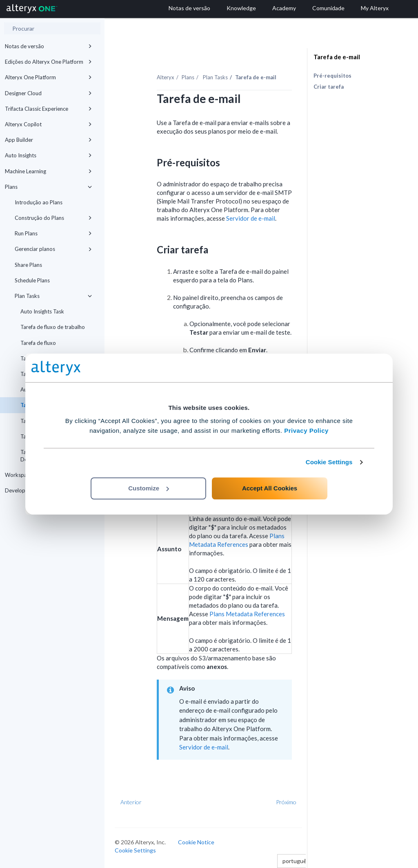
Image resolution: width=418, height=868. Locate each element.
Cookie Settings (329, 462)
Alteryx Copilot (48, 124)
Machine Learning (48, 171)
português (298, 861)
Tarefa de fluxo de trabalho (53, 327)
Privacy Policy (306, 431)
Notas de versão (48, 46)
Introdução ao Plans (39, 202)
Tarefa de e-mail (337, 57)
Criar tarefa (329, 87)
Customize (149, 488)
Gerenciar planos (53, 249)
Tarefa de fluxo (38, 343)
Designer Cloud (48, 93)
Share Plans (28, 265)
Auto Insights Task (42, 311)
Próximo (286, 802)
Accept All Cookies (270, 488)
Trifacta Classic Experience (48, 109)
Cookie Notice (196, 842)
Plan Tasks (53, 296)
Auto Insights (48, 155)
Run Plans (53, 233)
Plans (48, 187)
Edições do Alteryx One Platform (48, 62)
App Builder (48, 140)
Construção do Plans (53, 218)
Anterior (131, 802)
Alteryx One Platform (48, 77)
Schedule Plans (32, 280)
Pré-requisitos (332, 76)
